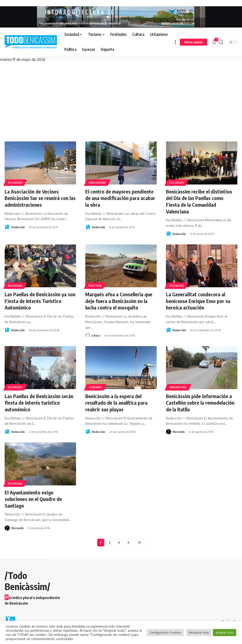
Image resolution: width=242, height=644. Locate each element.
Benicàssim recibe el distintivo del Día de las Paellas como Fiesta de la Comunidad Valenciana (199, 201)
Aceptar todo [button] (225, 632)
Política (95, 286)
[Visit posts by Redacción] (7, 227)
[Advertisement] (121, 97)
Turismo (95, 387)
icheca (96, 335)
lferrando (179, 432)
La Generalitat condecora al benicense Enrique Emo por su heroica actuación (198, 301)
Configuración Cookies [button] (165, 632)
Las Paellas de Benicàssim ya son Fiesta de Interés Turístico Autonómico (40, 301)
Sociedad (15, 183)
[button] (175, 42)
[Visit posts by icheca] (88, 335)
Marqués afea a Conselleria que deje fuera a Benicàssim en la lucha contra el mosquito (119, 301)
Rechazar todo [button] (199, 632)
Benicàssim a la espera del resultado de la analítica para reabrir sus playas (116, 403)
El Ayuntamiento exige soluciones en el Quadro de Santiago (33, 499)
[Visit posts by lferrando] (168, 432)
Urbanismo (97, 183)
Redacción (18, 227)
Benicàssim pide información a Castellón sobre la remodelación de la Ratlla (200, 403)
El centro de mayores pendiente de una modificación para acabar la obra (120, 198)
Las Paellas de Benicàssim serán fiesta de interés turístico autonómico (39, 403)
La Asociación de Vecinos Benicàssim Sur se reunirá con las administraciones (40, 198)
